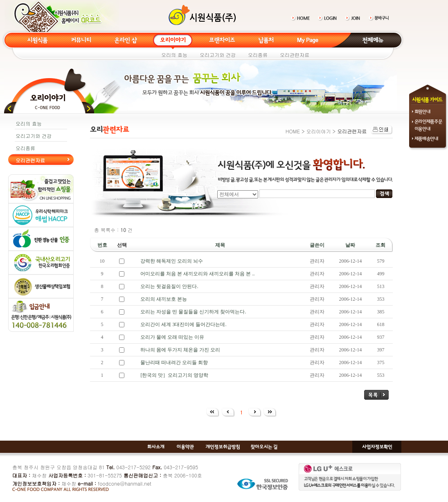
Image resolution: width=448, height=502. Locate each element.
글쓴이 (317, 245)
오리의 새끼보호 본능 (164, 299)
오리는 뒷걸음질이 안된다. (169, 286)
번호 (102, 245)
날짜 (350, 245)
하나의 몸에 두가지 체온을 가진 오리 (180, 350)
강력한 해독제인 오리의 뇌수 (172, 261)
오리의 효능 (174, 55)
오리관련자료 (295, 55)
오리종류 (258, 55)
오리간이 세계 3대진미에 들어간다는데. (183, 324)
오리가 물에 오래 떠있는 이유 (172, 337)
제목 (220, 245)
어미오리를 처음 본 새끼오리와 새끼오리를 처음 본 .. (197, 274)
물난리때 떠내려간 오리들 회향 (174, 362)
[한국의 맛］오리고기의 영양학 (174, 375)
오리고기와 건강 (218, 55)
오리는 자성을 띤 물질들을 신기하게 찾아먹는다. (193, 312)
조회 (380, 245)
